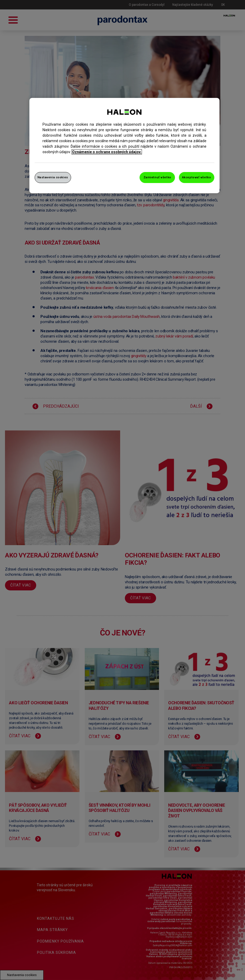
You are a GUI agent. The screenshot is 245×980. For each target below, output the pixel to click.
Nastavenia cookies (53, 177)
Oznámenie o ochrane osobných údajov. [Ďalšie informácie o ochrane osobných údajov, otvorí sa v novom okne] (107, 152)
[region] (124, 146)
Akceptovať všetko (197, 177)
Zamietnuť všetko (157, 177)
